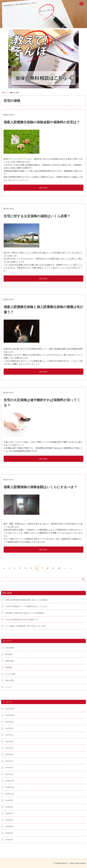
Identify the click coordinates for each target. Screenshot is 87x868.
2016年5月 (9, 827)
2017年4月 (9, 754)
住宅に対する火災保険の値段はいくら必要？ (37, 216)
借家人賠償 (10, 680)
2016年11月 (10, 787)
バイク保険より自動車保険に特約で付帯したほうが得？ (26, 626)
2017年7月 (9, 735)
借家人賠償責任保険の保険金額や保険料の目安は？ (42, 122)
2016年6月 (9, 820)
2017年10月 (10, 715)
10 (59, 568)
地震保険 (9, 667)
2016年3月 (9, 840)
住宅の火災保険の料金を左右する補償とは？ (22, 619)
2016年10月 (10, 794)
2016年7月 (9, 813)
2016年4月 (9, 833)
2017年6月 (9, 742)
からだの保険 (10, 674)
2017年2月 (9, 768)
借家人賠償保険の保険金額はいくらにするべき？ (40, 487)
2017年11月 (10, 709)
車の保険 (9, 654)
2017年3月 (9, 761)
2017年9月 (9, 722)
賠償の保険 (10, 661)
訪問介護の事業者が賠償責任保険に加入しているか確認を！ (28, 600)
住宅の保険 (10, 648)
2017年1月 (9, 774)
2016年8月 (9, 807)
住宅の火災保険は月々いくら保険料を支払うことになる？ (27, 606)
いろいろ (9, 687)
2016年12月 (10, 781)
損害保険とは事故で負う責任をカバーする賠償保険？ (25, 613)
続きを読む (43, 188)
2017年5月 (9, 748)
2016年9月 (9, 800)
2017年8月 (9, 728)
